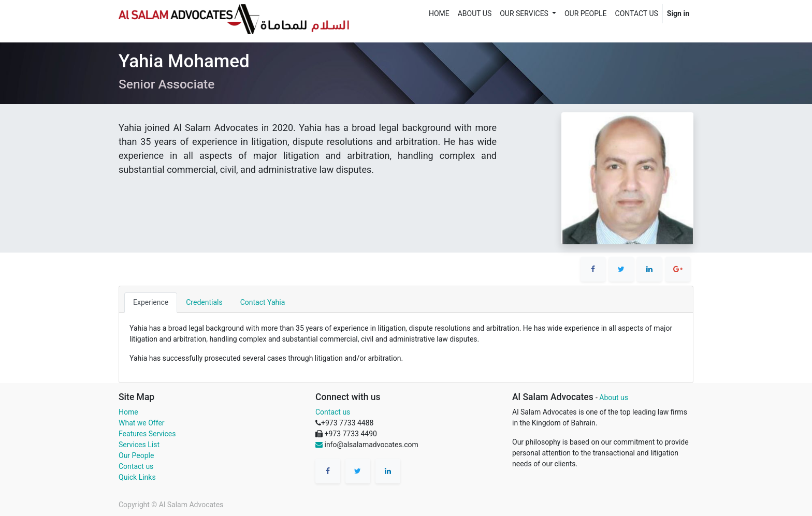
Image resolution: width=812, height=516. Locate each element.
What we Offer (142, 423)
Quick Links (137, 477)
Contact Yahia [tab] (263, 302)
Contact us (136, 466)
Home (128, 412)
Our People (136, 455)
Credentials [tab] (204, 302)
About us (614, 397)
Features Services (147, 434)
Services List (139, 445)
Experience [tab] (151, 302)
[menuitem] (439, 14)
